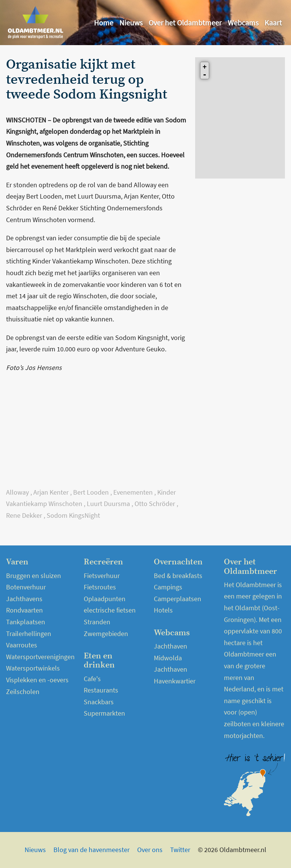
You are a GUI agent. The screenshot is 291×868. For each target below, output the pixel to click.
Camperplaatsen (178, 599)
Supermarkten (104, 713)
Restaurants (101, 690)
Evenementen (133, 492)
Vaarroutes (22, 645)
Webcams (243, 23)
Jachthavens (24, 599)
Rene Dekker (24, 515)
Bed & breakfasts (178, 576)
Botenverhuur (26, 587)
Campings (168, 587)
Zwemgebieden (106, 634)
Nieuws (131, 23)
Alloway (17, 492)
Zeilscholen (23, 692)
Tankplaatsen (26, 622)
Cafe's (92, 679)
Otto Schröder (155, 504)
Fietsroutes (100, 587)
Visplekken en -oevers (37, 680)
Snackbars (99, 702)
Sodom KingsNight (73, 515)
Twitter (180, 850)
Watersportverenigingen (40, 657)
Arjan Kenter (51, 492)
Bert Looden (91, 492)
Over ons (150, 850)
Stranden (97, 622)
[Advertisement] (96, 434)
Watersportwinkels (33, 668)
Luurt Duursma (108, 504)
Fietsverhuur (102, 576)
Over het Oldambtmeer (185, 23)
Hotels (163, 610)
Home (104, 23)
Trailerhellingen (29, 634)
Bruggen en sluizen (34, 576)
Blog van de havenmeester (92, 850)
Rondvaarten (24, 610)
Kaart (273, 23)
